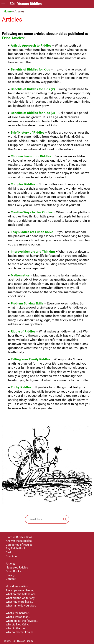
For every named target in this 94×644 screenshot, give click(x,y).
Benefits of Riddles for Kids (30, 69)
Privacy (10, 575)
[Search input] (45, 519)
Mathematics (20, 275)
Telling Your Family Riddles (30, 359)
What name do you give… (21, 606)
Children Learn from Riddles (31, 156)
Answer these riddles (19, 541)
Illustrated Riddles (17, 568)
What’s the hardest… (18, 613)
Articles (11, 564)
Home (8, 11)
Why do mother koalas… (21, 632)
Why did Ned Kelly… (18, 625)
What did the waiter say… (21, 598)
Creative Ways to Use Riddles (32, 212)
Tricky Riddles (21, 387)
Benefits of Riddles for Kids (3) (33, 113)
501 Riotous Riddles (26, 4)
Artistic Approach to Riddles (31, 45)
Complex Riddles (23, 184)
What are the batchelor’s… (22, 594)
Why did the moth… (17, 628)
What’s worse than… (18, 617)
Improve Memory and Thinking (33, 252)
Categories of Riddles (19, 545)
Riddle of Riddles (23, 331)
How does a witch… (18, 586)
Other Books (13, 571)
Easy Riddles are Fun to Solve (32, 232)
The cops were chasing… (21, 590)
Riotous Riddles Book (19, 537)
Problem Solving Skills (27, 303)
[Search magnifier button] (65, 519)
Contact (11, 579)
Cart (8, 552)
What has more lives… (19, 602)
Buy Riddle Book (16, 548)
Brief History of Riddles (28, 132)
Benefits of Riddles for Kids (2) (33, 89)
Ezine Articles (13, 38)
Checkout (12, 556)
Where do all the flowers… (22, 621)
